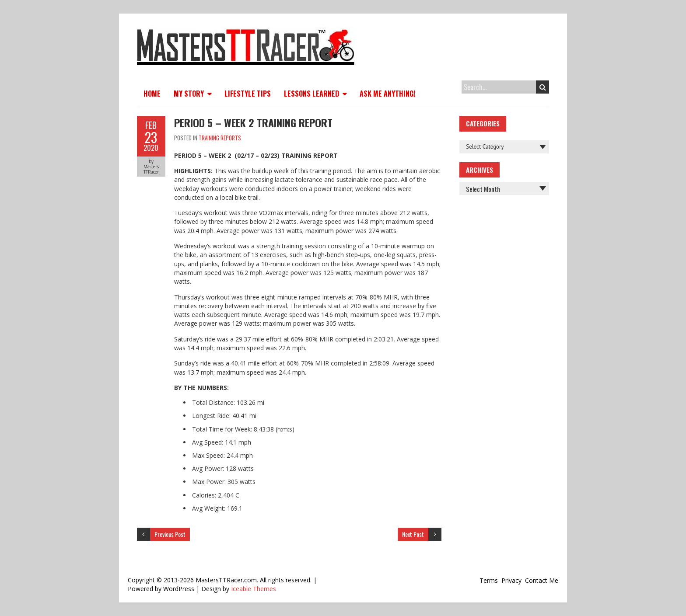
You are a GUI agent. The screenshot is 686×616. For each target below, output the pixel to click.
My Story (189, 94)
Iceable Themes (254, 589)
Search (543, 87)
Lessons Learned (311, 94)
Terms (489, 580)
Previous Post (170, 534)
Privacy (511, 580)
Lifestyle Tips (248, 94)
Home (152, 94)
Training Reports (220, 138)
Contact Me (542, 580)
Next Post (413, 534)
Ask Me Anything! (387, 94)
